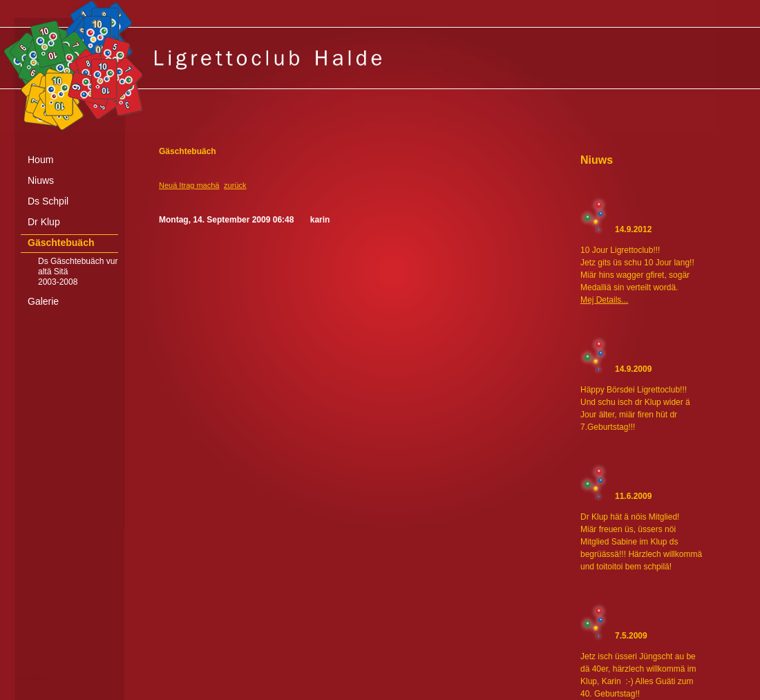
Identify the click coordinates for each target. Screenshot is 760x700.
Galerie (43, 301)
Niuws (41, 180)
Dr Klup (44, 222)
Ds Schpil (48, 201)
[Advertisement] (380, 689)
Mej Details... (604, 300)
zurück (235, 185)
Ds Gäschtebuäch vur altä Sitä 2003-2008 (78, 272)
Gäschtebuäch (61, 243)
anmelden (31, 678)
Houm (40, 160)
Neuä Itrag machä (189, 185)
